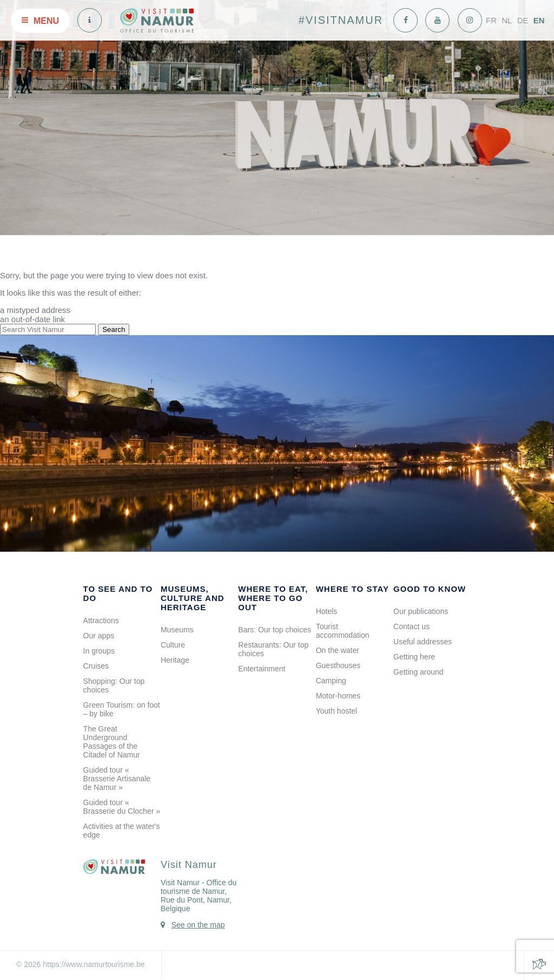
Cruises (96, 666)
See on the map (198, 925)
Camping (331, 681)
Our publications (421, 611)
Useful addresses (423, 642)
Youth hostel (337, 711)
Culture (173, 645)
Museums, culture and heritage (193, 598)
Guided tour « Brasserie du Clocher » (122, 807)
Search (114, 329)
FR (491, 20)
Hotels (327, 611)
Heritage (175, 660)
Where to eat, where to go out (273, 598)
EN (539, 20)
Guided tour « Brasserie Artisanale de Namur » (117, 779)
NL (507, 20)
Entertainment (262, 669)
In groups (99, 651)
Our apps (99, 636)
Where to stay (352, 589)
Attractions (101, 620)
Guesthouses (338, 665)
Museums (177, 630)
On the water (338, 650)
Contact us (411, 626)
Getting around (418, 672)
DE (523, 20)
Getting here (414, 657)
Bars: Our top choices (275, 630)
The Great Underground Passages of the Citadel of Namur (112, 742)
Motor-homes (338, 696)
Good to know (430, 589)
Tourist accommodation (343, 631)
